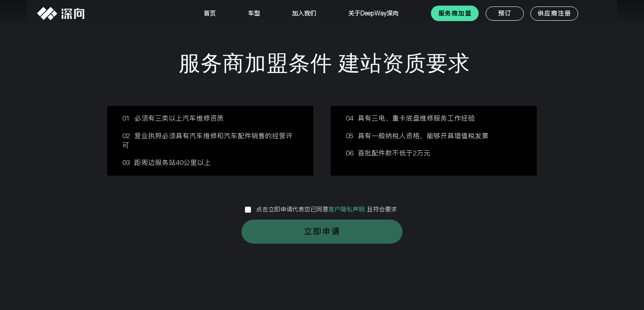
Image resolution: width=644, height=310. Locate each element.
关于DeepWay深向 (373, 13)
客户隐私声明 (348, 209)
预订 (505, 13)
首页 (210, 13)
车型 (254, 13)
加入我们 (304, 13)
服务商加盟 (455, 13)
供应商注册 (554, 13)
